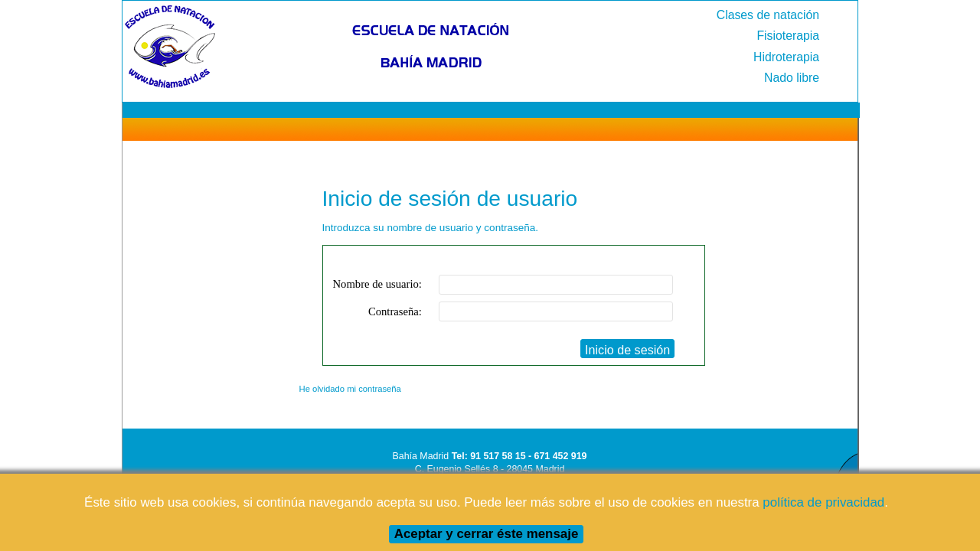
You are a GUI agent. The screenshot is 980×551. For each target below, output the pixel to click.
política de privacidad (823, 502)
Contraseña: (395, 311)
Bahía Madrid (421, 456)
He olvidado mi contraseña (350, 389)
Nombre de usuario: (377, 284)
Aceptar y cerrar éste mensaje (487, 534)
